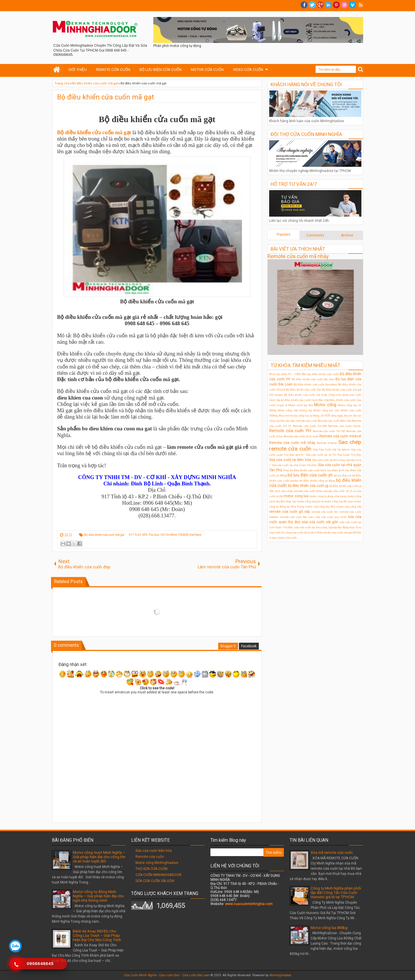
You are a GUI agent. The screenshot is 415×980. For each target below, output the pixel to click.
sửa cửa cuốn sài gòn (320, 522)
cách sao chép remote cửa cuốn (295, 491)
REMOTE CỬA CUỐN (113, 70)
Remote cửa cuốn (150, 857)
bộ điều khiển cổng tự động (317, 481)
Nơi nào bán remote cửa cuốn (299, 421)
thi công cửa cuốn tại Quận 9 (299, 532)
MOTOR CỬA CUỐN (207, 70)
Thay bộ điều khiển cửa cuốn (301, 470)
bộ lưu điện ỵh (343, 475)
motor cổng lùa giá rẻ (310, 501)
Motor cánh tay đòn (301, 405)
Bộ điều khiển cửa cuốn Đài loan (313, 379)
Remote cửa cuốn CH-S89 (310, 426)
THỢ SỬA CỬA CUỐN (151, 869)
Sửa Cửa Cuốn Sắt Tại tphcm (332, 450)
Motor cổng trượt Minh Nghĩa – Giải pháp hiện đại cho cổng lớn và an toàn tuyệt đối (99, 857)
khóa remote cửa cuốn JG (333, 491)
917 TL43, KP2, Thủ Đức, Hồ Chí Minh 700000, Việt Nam (165, 535)
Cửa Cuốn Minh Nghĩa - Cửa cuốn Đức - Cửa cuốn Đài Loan (167, 975)
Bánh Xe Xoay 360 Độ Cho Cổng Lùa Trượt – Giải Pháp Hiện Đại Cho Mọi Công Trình (97, 935)
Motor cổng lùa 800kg (329, 928)
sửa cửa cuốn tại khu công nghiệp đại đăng (321, 527)
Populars (284, 234)
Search (361, 70)
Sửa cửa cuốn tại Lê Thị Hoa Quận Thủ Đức (334, 455)
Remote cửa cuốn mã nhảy (298, 256)
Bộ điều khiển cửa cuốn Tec (303, 390)
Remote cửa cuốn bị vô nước (301, 436)
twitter (312, 5)
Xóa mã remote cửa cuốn (332, 853)
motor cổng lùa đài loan (338, 501)
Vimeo (352, 5)
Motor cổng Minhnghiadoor (157, 863)
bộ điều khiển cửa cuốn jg (308, 486)
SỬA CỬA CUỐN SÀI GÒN (155, 881)
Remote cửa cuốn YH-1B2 (329, 431)
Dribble (344, 5)
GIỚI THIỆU (78, 70)
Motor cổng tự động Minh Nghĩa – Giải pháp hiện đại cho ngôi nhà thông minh (98, 896)
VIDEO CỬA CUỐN (248, 70)
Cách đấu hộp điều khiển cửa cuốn (334, 400)
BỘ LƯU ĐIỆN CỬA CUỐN (161, 70)
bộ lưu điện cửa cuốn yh (310, 475)
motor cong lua (296, 496)
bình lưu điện (329, 470)
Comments (315, 235)
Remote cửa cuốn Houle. (345, 426)
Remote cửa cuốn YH (290, 431)
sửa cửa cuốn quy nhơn (331, 517)
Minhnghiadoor (280, 975)
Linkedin (328, 5)
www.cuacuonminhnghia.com (249, 904)
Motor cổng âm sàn (326, 410)
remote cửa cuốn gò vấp (289, 512)
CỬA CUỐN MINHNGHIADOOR (159, 875)
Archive (347, 235)
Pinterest (336, 5)
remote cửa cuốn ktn (325, 512)
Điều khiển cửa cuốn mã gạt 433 (337, 532)
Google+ (320, 5)
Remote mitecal (327, 443)
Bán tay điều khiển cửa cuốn (320, 374)
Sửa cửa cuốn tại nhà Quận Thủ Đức (294, 465)
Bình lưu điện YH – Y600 (285, 374)
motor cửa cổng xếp (349, 507)
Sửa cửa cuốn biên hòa (154, 851)
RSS (361, 5)
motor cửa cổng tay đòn (320, 507)
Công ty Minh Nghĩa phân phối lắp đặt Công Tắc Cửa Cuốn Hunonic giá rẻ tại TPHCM (336, 893)
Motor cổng (325, 405)
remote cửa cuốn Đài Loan (297, 517)
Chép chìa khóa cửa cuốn (345, 395)
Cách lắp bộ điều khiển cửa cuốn (290, 400)
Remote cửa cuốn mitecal (340, 436)
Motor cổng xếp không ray (295, 410)
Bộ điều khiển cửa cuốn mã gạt (105, 97)
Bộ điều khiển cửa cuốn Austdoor (315, 384)
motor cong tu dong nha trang (328, 496)
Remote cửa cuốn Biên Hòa (334, 421)
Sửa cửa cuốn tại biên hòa (290, 460)
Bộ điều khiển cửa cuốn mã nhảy (306, 395)
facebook (304, 5)
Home (57, 70)
